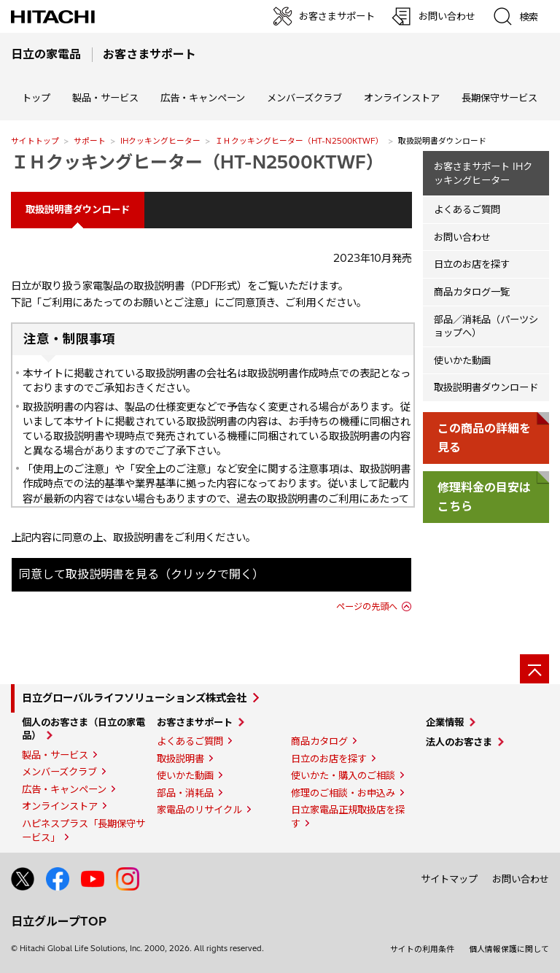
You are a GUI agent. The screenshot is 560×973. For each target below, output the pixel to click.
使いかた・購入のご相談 (343, 775)
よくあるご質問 (467, 209)
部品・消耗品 (185, 793)
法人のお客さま (459, 742)
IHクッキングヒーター (160, 141)
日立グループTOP (59, 921)
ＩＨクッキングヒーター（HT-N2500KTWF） (299, 141)
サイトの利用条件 (422, 949)
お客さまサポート (195, 722)
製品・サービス (55, 755)
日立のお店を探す (472, 264)
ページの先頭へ (367, 606)
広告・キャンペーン (64, 789)
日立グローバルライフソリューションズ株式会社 (134, 698)
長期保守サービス (499, 98)
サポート (90, 141)
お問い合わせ (462, 237)
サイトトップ (35, 141)
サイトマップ (449, 879)
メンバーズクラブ (304, 98)
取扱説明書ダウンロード (486, 387)
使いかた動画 (462, 360)
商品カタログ (319, 741)
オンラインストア (402, 98)
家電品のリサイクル (199, 810)
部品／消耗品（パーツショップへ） (486, 326)
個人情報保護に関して (509, 949)
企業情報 (445, 722)
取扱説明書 (180, 759)
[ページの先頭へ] (534, 669)
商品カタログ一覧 (472, 292)
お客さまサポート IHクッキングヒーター (483, 173)
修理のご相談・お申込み (343, 793)
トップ (36, 98)
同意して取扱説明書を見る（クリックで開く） (141, 574)
